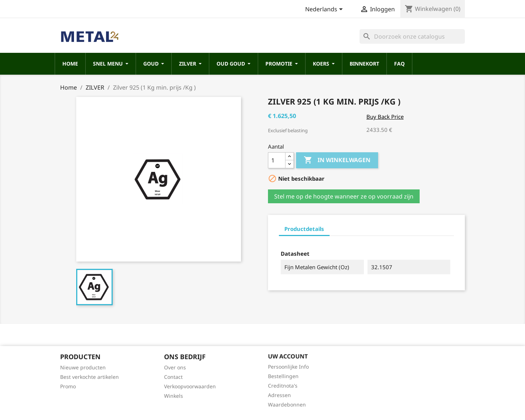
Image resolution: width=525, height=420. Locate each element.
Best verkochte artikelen (90, 377)
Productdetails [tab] (304, 229)
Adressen (279, 395)
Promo (68, 386)
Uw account (288, 356)
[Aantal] (277, 160)
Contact (173, 377)
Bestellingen (283, 376)
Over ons (175, 367)
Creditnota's (283, 386)
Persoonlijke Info (288, 367)
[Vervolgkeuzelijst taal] (325, 10)
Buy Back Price (385, 117)
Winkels (174, 396)
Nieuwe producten (83, 367)
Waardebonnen (287, 405)
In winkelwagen (337, 160)
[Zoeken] (412, 36)
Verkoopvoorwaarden (190, 386)
